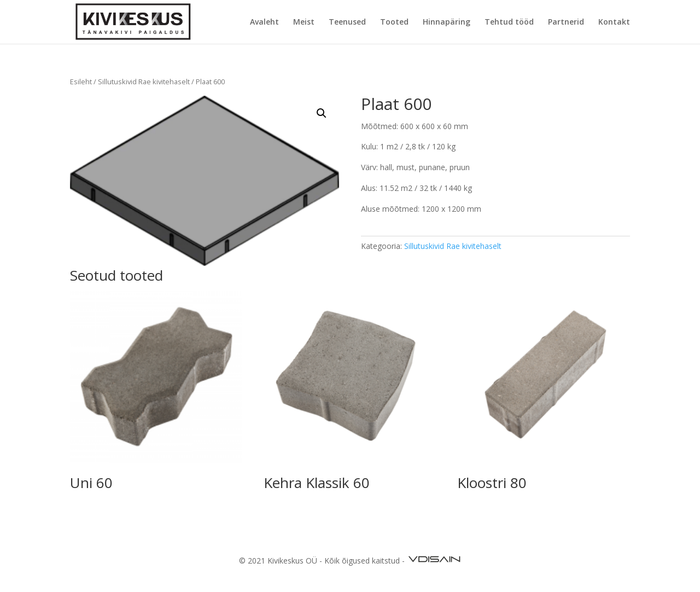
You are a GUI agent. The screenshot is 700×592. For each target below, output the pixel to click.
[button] (322, 113)
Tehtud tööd (509, 22)
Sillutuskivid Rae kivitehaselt (144, 82)
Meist (304, 22)
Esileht (81, 82)
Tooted (394, 22)
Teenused (347, 22)
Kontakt (614, 22)
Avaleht (264, 22)
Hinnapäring (447, 22)
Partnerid (566, 22)
